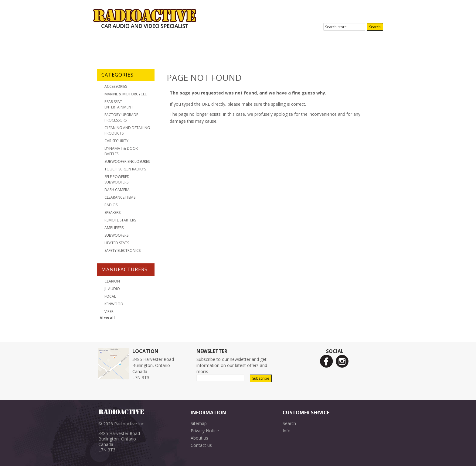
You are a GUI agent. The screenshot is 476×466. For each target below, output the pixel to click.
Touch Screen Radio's (125, 169)
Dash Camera (117, 190)
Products (182, 47)
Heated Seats (117, 243)
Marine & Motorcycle (126, 94)
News (298, 47)
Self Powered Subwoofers (117, 179)
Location (220, 47)
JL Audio (112, 289)
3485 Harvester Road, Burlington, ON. (343, 17)
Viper (109, 312)
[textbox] (344, 27)
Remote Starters (120, 220)
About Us (144, 47)
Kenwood (114, 304)
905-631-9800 (366, 9)
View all (107, 318)
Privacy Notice (205, 431)
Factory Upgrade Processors (121, 117)
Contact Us (261, 47)
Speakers (112, 212)
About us (199, 438)
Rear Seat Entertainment (119, 104)
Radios (111, 205)
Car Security (116, 141)
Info (287, 431)
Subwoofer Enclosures (127, 161)
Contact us (201, 445)
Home (111, 47)
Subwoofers (116, 235)
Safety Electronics (122, 250)
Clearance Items (120, 197)
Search (289, 423)
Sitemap (199, 423)
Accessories (116, 86)
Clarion (112, 281)
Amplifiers (114, 228)
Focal (110, 296)
